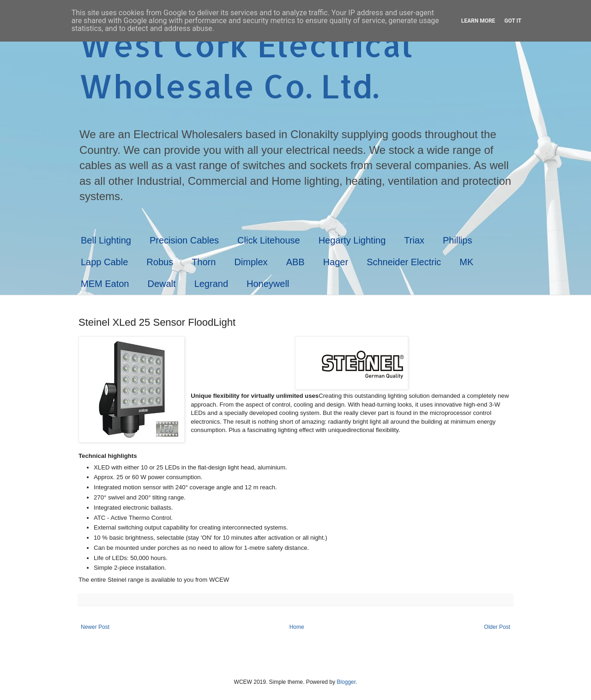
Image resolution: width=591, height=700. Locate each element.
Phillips (457, 240)
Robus (160, 262)
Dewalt (161, 284)
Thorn (204, 262)
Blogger (346, 682)
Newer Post (95, 627)
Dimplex (251, 262)
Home (297, 627)
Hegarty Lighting (352, 240)
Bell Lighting (106, 240)
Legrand (211, 284)
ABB (295, 262)
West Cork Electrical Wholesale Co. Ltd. (246, 65)
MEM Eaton (105, 284)
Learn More (478, 21)
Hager (336, 262)
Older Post (497, 627)
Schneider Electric (404, 262)
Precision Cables (184, 240)
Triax (414, 240)
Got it (513, 21)
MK (466, 262)
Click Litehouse (269, 240)
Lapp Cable (104, 262)
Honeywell (268, 284)
